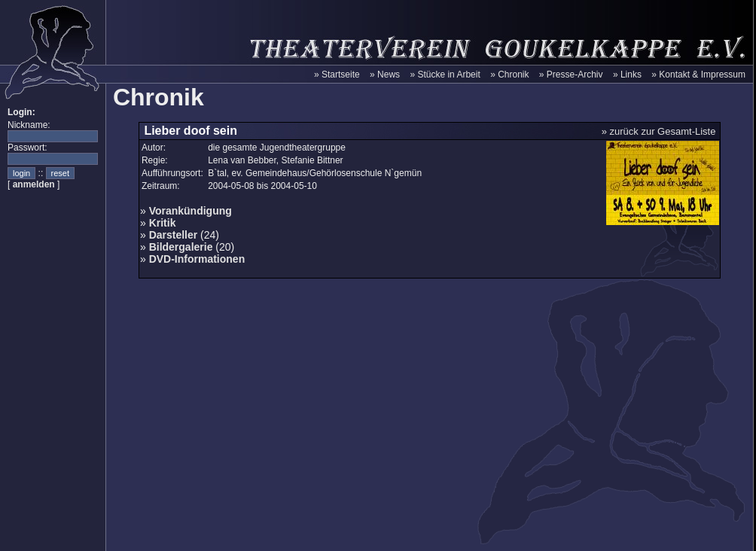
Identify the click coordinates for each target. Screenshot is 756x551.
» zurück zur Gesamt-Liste (659, 131)
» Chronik (509, 75)
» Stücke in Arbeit (445, 75)
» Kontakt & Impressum (698, 75)
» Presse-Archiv (571, 75)
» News (385, 75)
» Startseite (337, 75)
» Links (627, 75)
